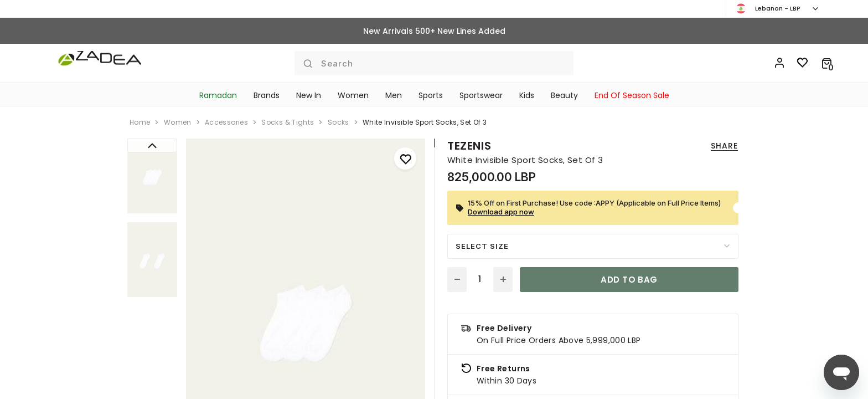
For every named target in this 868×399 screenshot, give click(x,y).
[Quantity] (480, 280)
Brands (267, 95)
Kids (527, 95)
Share (724, 146)
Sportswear (481, 95)
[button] (827, 63)
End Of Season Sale (632, 95)
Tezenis (469, 146)
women (178, 122)
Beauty (564, 95)
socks (339, 122)
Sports (431, 95)
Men (394, 95)
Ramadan (218, 95)
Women (353, 95)
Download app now (501, 212)
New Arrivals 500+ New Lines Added (434, 31)
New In (309, 95)
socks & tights (288, 122)
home (140, 122)
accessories (226, 122)
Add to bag (629, 280)
